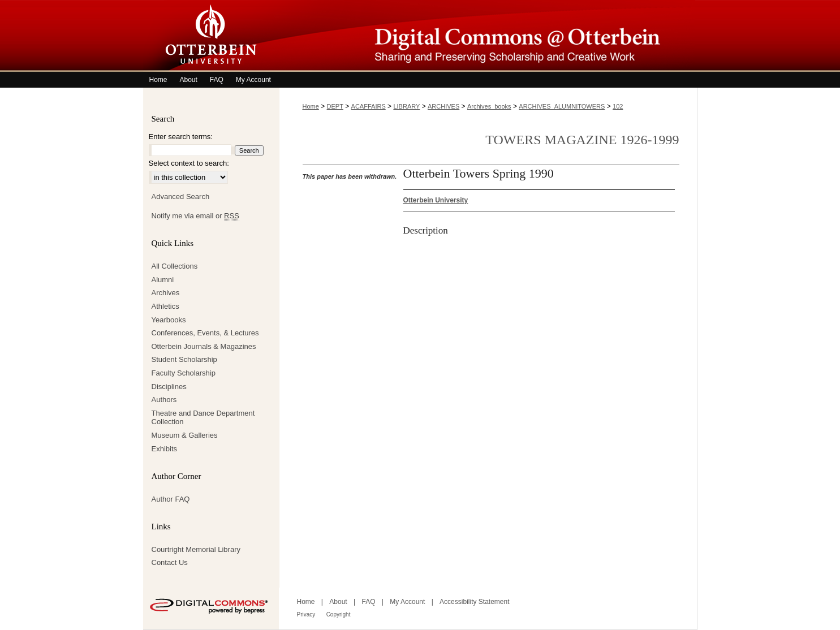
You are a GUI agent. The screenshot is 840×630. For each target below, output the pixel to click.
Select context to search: (189, 163)
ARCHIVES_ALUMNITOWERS (562, 106)
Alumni (163, 280)
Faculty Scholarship (184, 373)
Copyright (339, 614)
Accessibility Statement (474, 602)
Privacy (306, 614)
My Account (407, 602)
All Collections (175, 266)
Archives (166, 293)
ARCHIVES (443, 106)
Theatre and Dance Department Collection (203, 418)
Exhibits (165, 449)
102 (618, 106)
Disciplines (169, 387)
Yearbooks (169, 320)
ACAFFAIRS (369, 106)
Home (311, 106)
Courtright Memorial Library (196, 549)
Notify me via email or (195, 216)
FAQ (368, 602)
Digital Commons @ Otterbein (488, 36)
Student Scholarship (184, 359)
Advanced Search (181, 197)
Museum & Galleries (185, 435)
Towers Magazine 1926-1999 (582, 140)
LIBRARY (406, 106)
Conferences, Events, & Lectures (205, 333)
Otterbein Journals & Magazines (204, 346)
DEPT (335, 106)
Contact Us (170, 562)
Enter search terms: (181, 137)
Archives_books (489, 106)
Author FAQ (171, 499)
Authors (164, 400)
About (338, 602)
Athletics (165, 306)
